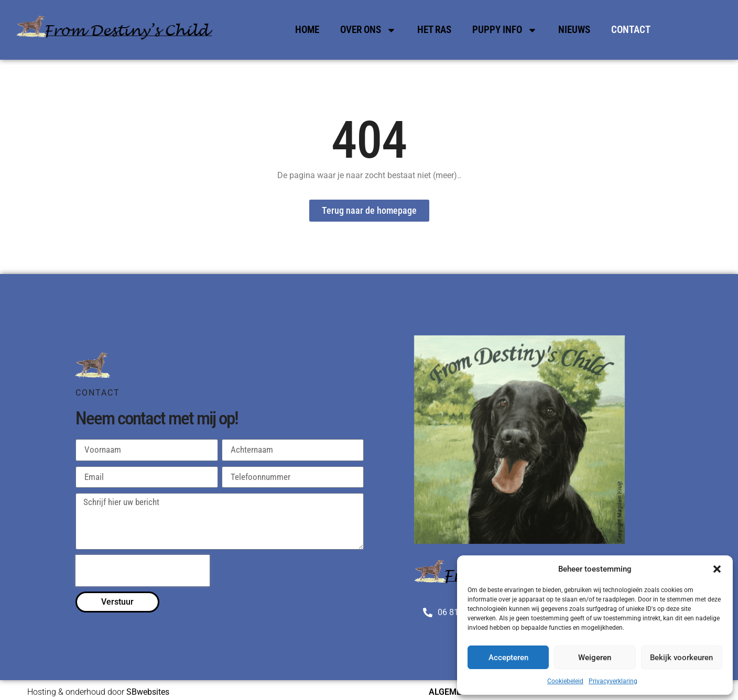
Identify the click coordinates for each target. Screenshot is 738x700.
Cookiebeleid (565, 681)
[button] (717, 569)
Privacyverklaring (613, 681)
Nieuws (574, 30)
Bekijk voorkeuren (681, 658)
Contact (631, 30)
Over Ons (368, 30)
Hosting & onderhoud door (98, 692)
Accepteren (508, 658)
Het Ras (434, 30)
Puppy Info (505, 30)
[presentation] (143, 571)
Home (307, 30)
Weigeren (595, 658)
